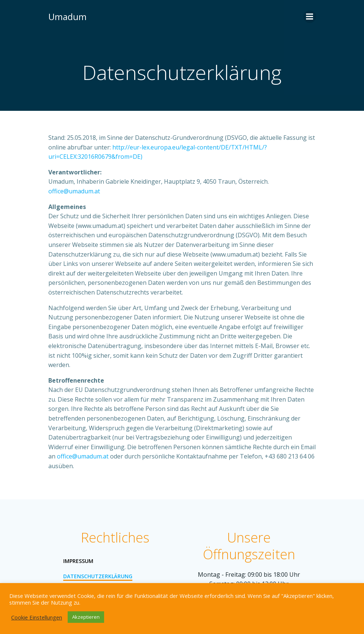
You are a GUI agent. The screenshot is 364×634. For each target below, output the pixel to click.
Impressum (78, 561)
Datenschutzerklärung (98, 576)
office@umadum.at (74, 191)
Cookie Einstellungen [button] (37, 617)
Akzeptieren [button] (86, 617)
